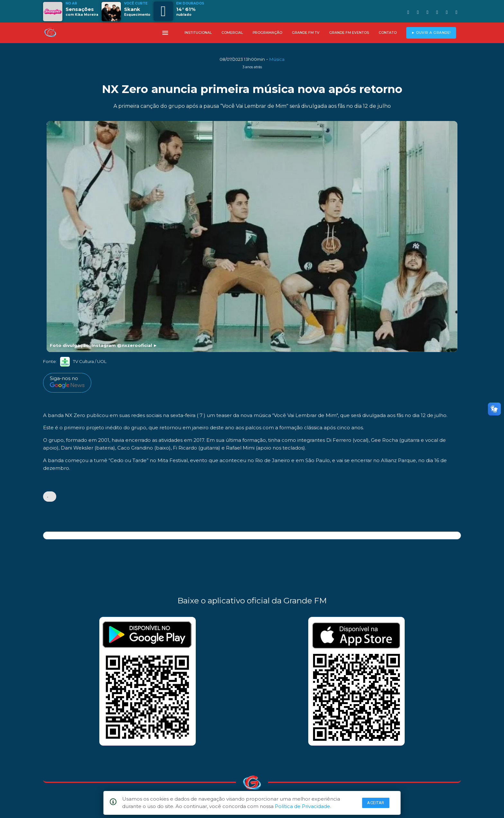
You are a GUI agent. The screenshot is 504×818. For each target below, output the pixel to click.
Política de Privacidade (302, 806)
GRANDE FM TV (306, 33)
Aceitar (376, 803)
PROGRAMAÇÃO (267, 33)
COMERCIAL (232, 33)
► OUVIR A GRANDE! (431, 33)
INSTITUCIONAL (198, 33)
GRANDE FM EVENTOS (349, 33)
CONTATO (388, 33)
